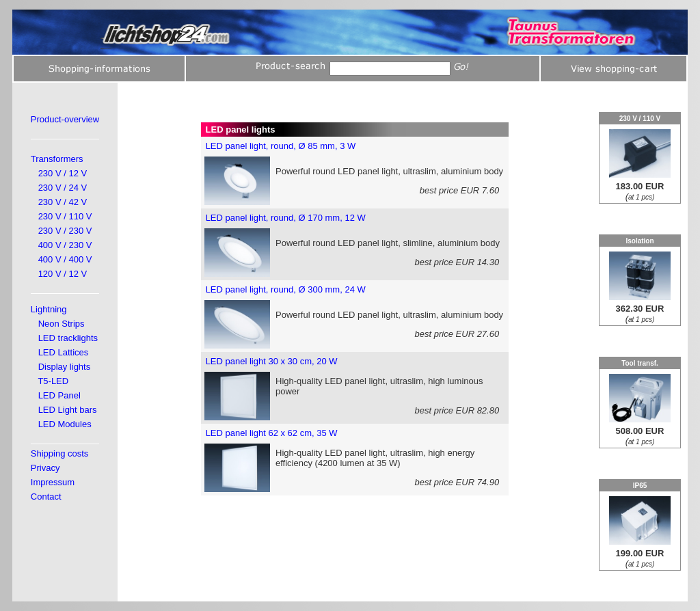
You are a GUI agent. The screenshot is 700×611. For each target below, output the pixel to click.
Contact (46, 497)
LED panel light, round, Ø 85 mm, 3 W (281, 146)
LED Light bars (68, 410)
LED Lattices (64, 352)
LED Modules (65, 424)
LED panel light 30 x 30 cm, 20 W (272, 361)
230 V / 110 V (65, 216)
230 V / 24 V (63, 188)
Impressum (53, 482)
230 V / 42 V (63, 202)
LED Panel (59, 395)
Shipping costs (60, 453)
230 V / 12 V (63, 173)
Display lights (65, 367)
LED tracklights (68, 338)
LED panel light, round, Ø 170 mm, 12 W (286, 218)
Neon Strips (62, 324)
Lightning (49, 309)
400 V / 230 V (65, 245)
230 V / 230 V (65, 231)
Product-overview (65, 119)
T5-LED (53, 381)
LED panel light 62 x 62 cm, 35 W (272, 433)
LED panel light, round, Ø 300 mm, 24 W (286, 289)
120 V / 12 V (63, 274)
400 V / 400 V (65, 259)
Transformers (57, 159)
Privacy (45, 468)
